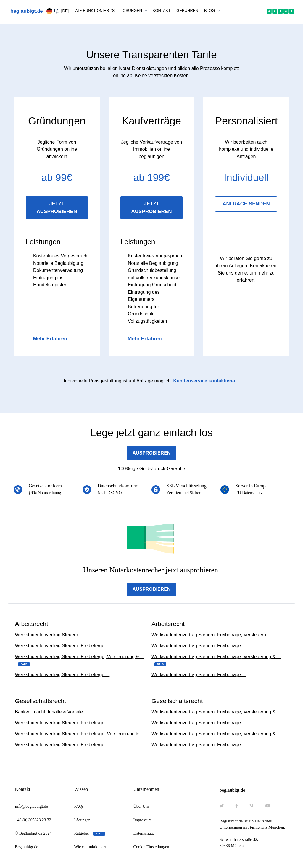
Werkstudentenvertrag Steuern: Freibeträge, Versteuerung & (78, 735)
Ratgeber (90, 835)
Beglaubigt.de (27, 848)
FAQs (79, 808)
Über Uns (141, 808)
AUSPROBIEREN (152, 453)
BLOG (210, 10)
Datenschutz (144, 834)
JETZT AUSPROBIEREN (57, 208)
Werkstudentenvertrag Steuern (47, 635)
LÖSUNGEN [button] (132, 10)
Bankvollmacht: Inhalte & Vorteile (50, 712)
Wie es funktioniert (90, 848)
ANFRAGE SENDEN (246, 204)
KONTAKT (162, 10)
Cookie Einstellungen (151, 848)
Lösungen (82, 821)
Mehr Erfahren (50, 339)
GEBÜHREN (187, 10)
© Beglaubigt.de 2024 (33, 834)
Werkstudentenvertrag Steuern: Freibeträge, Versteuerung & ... (81, 661)
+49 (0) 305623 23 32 (33, 821)
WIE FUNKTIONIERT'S (95, 10)
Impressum (143, 821)
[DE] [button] (58, 11)
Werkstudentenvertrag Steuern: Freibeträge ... (63, 646)
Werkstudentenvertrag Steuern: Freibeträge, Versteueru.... (212, 635)
